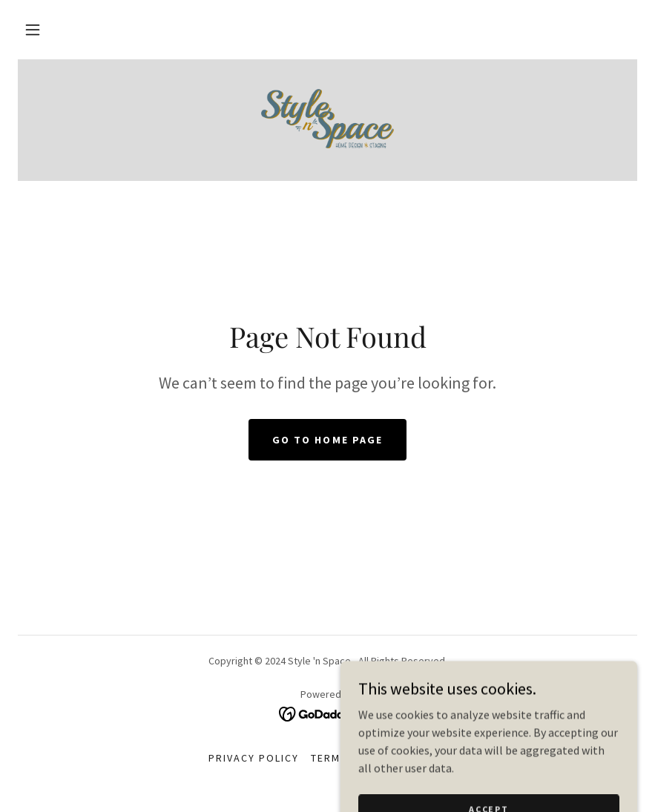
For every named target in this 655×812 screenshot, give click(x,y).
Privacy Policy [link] (254, 758)
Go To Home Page (327, 440)
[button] (33, 30)
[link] (327, 119)
